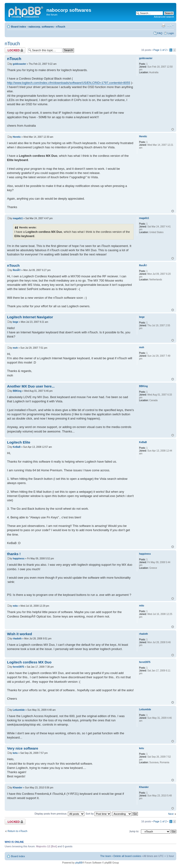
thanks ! (14, 554)
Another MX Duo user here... (31, 386)
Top (173, 129)
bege (15, 322)
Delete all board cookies (127, 856)
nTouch (61, 27)
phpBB (79, 863)
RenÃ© (17, 270)
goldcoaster (19, 64)
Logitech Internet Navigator (30, 317)
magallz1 (18, 218)
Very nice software (23, 748)
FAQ (160, 33)
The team (106, 856)
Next (171, 814)
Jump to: (134, 831)
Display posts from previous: (60, 814)
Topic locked (15, 50)
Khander (18, 788)
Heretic (17, 137)
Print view (163, 26)
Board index (19, 27)
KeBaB (17, 447)
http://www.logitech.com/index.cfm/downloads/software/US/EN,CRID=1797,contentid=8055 (69, 83)
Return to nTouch (17, 831)
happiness (19, 559)
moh (15, 348)
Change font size (171, 26)
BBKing (17, 391)
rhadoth (17, 639)
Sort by (98, 814)
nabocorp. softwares (41, 27)
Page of (160, 50)
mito (15, 606)
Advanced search (164, 17)
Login (171, 33)
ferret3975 (18, 667)
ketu (15, 753)
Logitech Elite (19, 442)
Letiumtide (19, 710)
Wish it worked (20, 634)
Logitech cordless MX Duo (29, 662)
